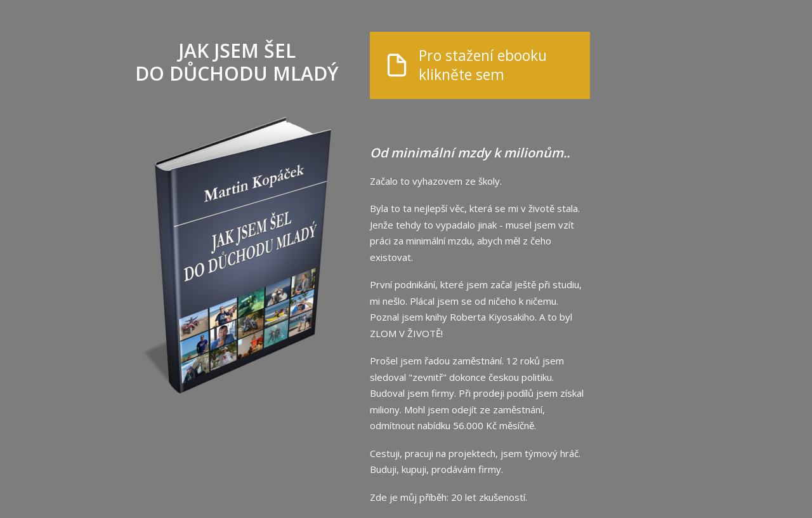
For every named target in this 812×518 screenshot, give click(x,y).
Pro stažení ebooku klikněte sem (483, 65)
